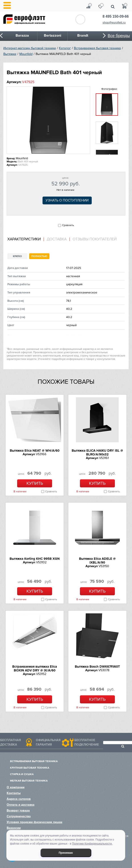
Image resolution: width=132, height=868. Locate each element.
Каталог (65, 48)
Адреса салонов (19, 799)
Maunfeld (26, 54)
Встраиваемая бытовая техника (97, 48)
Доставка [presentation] (57, 239)
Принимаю (66, 853)
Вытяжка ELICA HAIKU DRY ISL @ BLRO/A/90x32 (97, 452)
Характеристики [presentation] (24, 239)
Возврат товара (18, 810)
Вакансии (14, 828)
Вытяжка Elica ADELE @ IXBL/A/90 (97, 561)
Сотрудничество (19, 816)
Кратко (17, 256)
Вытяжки (10, 54)
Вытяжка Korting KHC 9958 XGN (35, 559)
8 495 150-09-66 (116, 16)
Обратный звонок (80, 19)
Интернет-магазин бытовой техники (30, 48)
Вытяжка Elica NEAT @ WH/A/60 (35, 451)
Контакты (14, 793)
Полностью (39, 256)
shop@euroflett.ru (114, 22)
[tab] (26, 239)
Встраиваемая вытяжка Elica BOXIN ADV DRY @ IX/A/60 (35, 668)
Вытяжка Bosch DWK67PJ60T (97, 667)
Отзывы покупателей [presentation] (95, 239)
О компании (16, 787)
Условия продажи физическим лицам (35, 822)
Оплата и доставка (21, 805)
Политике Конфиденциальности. (92, 844)
